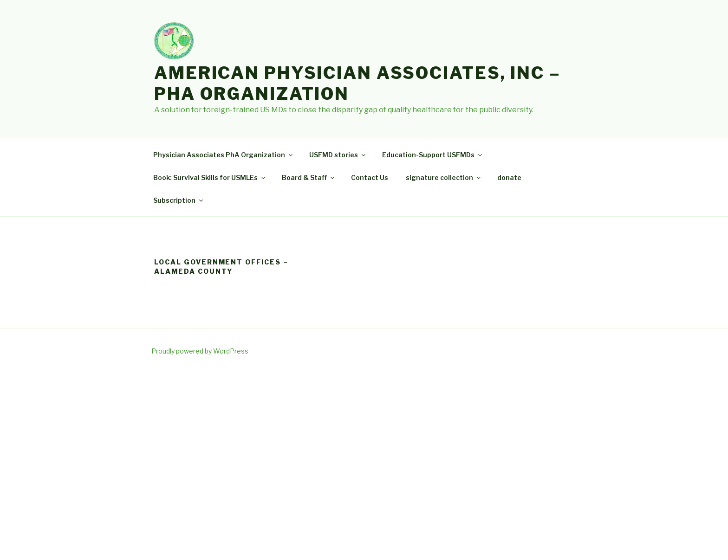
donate (509, 177)
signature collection (444, 177)
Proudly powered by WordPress (200, 351)
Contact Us (370, 177)
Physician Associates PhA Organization (224, 155)
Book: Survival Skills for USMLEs (210, 177)
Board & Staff (309, 177)
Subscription (179, 200)
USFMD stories (338, 155)
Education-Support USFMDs (433, 155)
